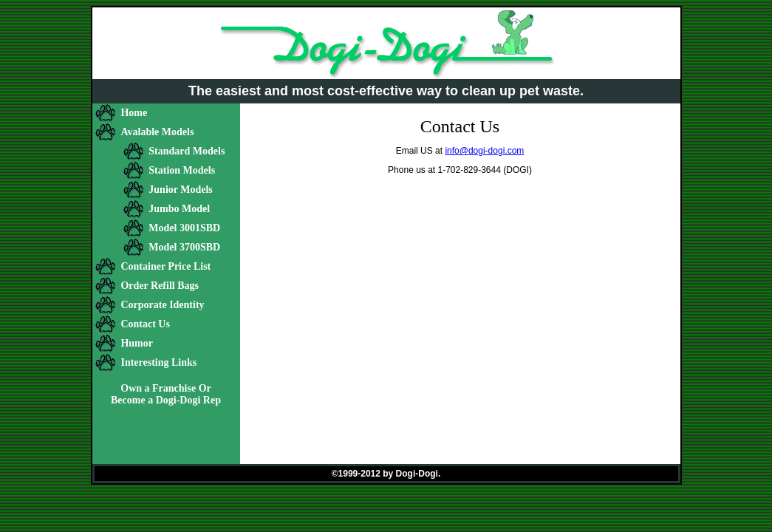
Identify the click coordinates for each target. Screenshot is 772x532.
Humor (137, 343)
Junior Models (180, 190)
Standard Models (187, 151)
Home (134, 113)
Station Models (182, 170)
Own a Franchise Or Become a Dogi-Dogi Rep (166, 394)
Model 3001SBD (184, 228)
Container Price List (165, 266)
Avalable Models (157, 132)
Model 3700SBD (184, 247)
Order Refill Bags (160, 286)
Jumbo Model (179, 209)
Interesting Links (158, 362)
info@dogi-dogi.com (484, 151)
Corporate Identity (162, 305)
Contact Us (145, 324)
